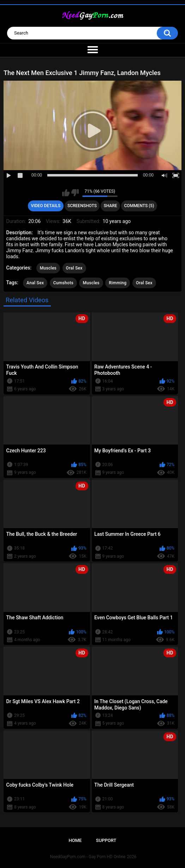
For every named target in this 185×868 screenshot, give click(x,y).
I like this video (66, 193)
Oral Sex (74, 268)
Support (106, 840)
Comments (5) (139, 206)
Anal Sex (35, 283)
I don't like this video (75, 193)
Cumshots (63, 283)
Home (75, 840)
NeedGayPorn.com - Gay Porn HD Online (88, 857)
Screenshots (82, 206)
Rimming (118, 283)
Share (111, 206)
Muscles (48, 268)
